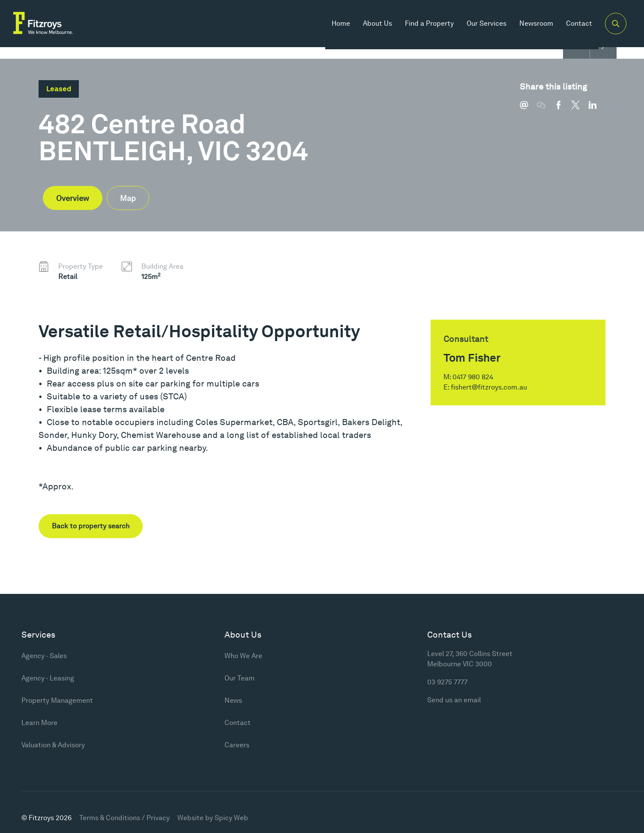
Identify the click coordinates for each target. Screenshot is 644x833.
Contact (575, 25)
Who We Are (243, 656)
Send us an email (454, 700)
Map (128, 198)
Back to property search (91, 526)
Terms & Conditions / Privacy (124, 818)
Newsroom (532, 25)
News (233, 700)
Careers (237, 745)
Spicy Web (231, 818)
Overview (73, 198)
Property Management (57, 700)
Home (337, 25)
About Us (374, 25)
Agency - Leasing (48, 678)
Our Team (240, 678)
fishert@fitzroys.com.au (489, 387)
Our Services (483, 25)
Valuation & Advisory (53, 745)
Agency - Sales (44, 656)
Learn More (39, 723)
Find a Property (425, 25)
